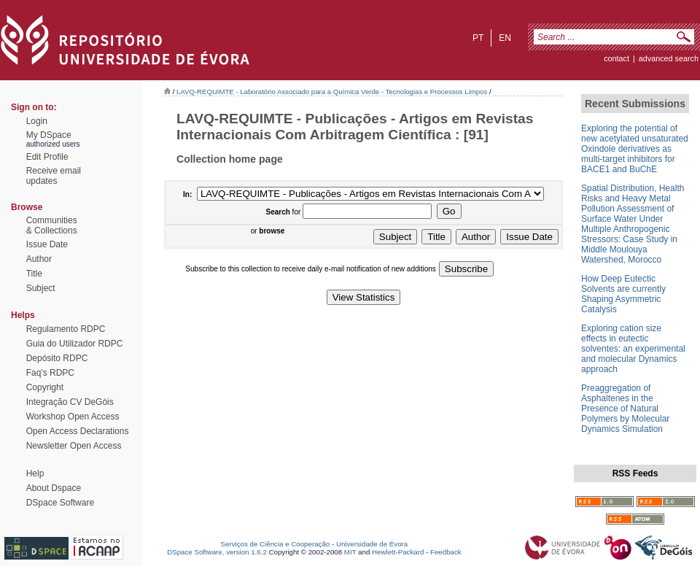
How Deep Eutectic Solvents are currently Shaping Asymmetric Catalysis (623, 294)
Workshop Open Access (73, 417)
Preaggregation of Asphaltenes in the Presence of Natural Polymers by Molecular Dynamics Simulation (625, 409)
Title (34, 274)
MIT (350, 552)
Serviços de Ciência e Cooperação (276, 544)
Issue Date (47, 244)
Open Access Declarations (78, 431)
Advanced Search (669, 58)
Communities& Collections (52, 225)
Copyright (45, 387)
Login (37, 121)
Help (35, 473)
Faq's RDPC (50, 373)
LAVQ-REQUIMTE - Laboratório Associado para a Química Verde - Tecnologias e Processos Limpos (332, 92)
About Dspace (54, 488)
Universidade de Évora (372, 544)
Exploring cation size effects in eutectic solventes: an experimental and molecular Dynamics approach (633, 349)
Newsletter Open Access (74, 446)
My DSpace (49, 135)
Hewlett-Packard (398, 552)
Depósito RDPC (57, 358)
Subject (41, 288)
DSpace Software (60, 503)
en (505, 38)
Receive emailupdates (54, 176)
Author (39, 259)
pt (478, 38)
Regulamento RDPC (66, 329)
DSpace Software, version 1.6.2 (217, 552)
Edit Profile (47, 157)
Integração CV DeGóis (70, 402)
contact (617, 58)
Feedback (446, 552)
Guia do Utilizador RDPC (75, 344)
